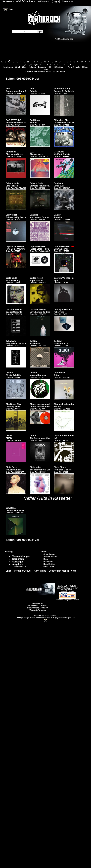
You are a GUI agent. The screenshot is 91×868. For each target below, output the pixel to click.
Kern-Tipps (40, 571)
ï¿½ (25, 65)
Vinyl (17, 67)
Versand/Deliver (23, 571)
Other (45, 69)
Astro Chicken (50, 557)
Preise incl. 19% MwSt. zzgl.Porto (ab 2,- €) (67, 587)
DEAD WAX (49, 567)
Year (74, 571)
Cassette (42, 67)
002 (25, 79)
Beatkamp (48, 562)
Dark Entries (49, 564)
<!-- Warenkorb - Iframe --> (45, 620)
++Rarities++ (60, 67)
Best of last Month (59, 571)
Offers (85, 67)
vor (37, 79)
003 (31, 79)
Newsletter (68, 1)
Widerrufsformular (37, 610)
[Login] (56, 1)
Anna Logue (49, 554)
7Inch (25, 67)
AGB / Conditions (26, 1)
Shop (9, 571)
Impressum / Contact (37, 605)
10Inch (33, 67)
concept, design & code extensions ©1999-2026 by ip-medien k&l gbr (44, 618)
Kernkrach (8, 67)
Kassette (62, 498)
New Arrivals (74, 67)
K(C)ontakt (44, 1)
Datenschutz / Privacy (37, 608)
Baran (46, 559)
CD (50, 67)
